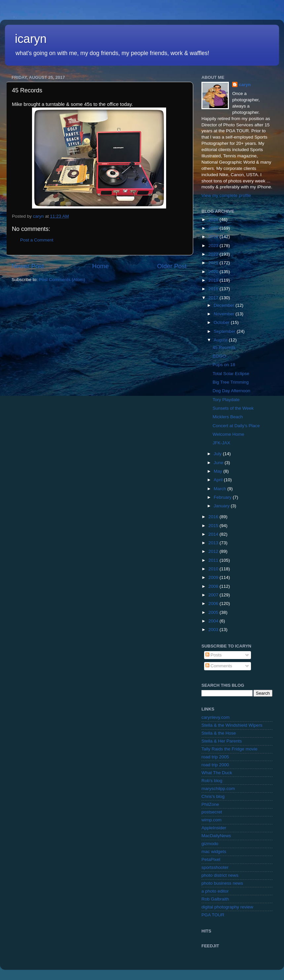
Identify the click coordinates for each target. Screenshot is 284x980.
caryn (245, 85)
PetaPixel (211, 859)
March (220, 489)
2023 (214, 246)
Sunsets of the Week (233, 408)
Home (100, 266)
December (225, 305)
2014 (214, 534)
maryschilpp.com (218, 789)
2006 (214, 603)
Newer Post (28, 266)
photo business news (222, 883)
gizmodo (210, 844)
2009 (214, 577)
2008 (214, 586)
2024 (214, 237)
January (222, 506)
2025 (214, 228)
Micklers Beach (228, 417)
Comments (219, 666)
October (222, 322)
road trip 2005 (215, 757)
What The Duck (217, 773)
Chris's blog (213, 796)
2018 (214, 289)
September (225, 331)
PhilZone (210, 804)
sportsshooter (215, 867)
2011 (214, 560)
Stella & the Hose (219, 733)
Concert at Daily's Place (236, 426)
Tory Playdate (226, 400)
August (221, 340)
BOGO (219, 356)
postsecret (212, 812)
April (219, 480)
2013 (214, 543)
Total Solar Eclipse (231, 374)
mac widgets (214, 852)
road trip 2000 (215, 765)
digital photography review (227, 907)
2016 (214, 517)
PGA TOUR (213, 915)
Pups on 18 (224, 365)
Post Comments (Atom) (62, 280)
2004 (214, 621)
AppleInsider (214, 828)
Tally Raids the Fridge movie (230, 749)
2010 (214, 569)
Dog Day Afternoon (231, 391)
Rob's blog (212, 781)
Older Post (172, 266)
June (219, 463)
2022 (214, 254)
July (218, 454)
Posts (214, 655)
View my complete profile (226, 195)
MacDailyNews (216, 836)
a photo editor (215, 891)
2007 (214, 595)
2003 (214, 630)
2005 (214, 612)
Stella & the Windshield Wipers (232, 725)
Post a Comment (37, 240)
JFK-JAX (221, 443)
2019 (214, 280)
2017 (214, 298)
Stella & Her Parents (222, 741)
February (223, 497)
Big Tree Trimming (231, 382)
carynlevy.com (215, 717)
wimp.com (212, 820)
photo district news (220, 875)
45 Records (224, 348)
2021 (214, 263)
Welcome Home (229, 434)
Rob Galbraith (215, 899)
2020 (214, 272)
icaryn (31, 39)
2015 (214, 526)
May (218, 471)
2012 (214, 551)
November (225, 314)
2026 (214, 220)
